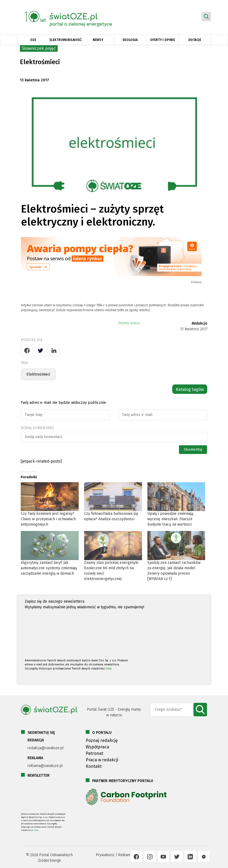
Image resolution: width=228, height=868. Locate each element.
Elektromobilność (66, 40)
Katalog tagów (190, 389)
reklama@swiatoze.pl (45, 766)
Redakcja (199, 323)
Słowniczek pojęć (39, 48)
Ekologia (130, 40)
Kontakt (94, 766)
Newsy (98, 40)
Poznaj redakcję (102, 740)
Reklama (125, 855)
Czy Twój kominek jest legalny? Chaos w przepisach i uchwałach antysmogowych (48, 519)
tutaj (109, 669)
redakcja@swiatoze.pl (46, 748)
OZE (33, 40)
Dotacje (195, 40)
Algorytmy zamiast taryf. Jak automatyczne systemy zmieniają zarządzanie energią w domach (49, 568)
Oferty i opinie (163, 40)
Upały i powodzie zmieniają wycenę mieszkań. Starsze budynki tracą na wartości (170, 519)
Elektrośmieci (38, 374)
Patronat (94, 753)
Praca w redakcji (102, 760)
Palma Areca (129, 323)
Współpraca (97, 747)
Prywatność (105, 855)
